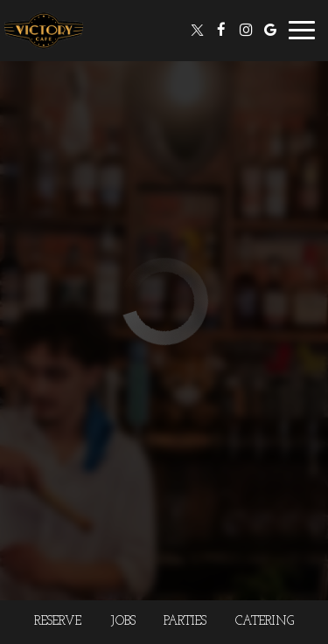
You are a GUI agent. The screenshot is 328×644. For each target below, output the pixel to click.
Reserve (58, 622)
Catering (265, 622)
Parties (185, 622)
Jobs (123, 622)
